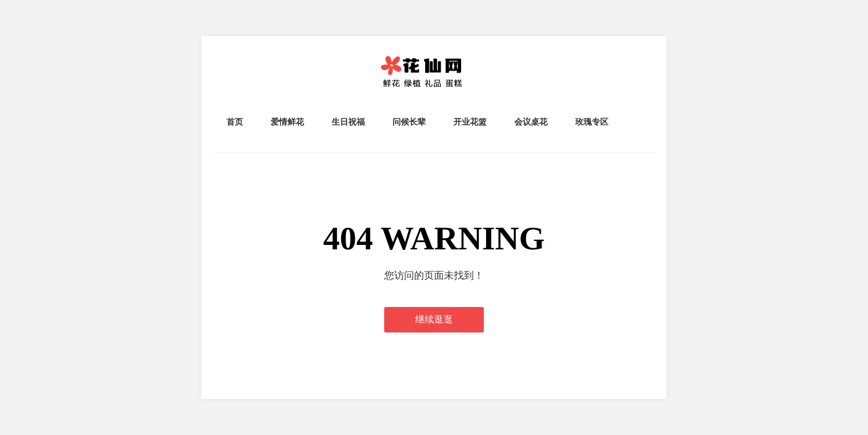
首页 (235, 122)
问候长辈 (409, 122)
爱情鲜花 (287, 122)
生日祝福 (348, 122)
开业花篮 (470, 122)
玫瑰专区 (592, 122)
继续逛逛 (434, 319)
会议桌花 (531, 122)
